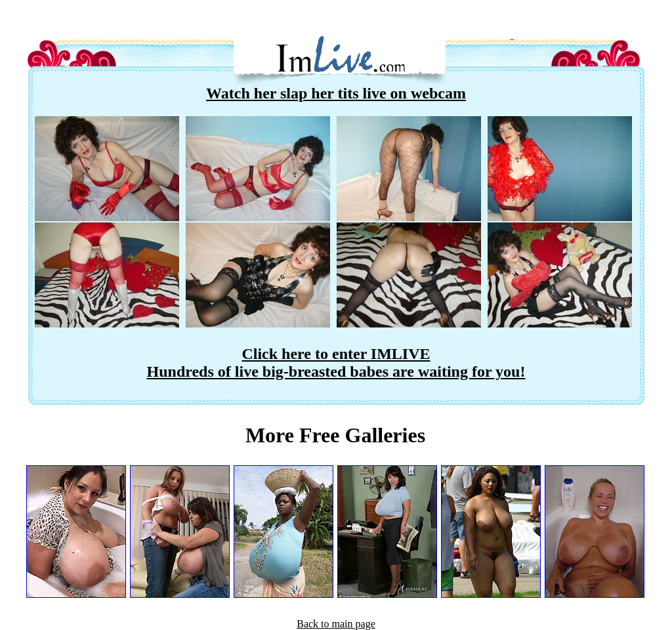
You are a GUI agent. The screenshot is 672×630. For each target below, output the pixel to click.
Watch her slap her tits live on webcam (336, 93)
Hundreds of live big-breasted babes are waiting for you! (336, 371)
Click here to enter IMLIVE (336, 354)
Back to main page (336, 624)
